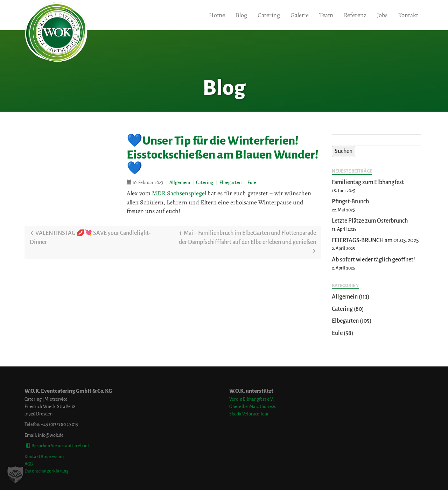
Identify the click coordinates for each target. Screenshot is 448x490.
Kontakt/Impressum (44, 457)
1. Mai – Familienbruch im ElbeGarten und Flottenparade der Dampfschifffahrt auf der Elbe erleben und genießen (247, 242)
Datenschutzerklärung (47, 471)
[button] (15, 475)
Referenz (355, 15)
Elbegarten (230, 183)
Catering (269, 15)
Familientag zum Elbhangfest (368, 182)
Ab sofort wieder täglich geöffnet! (373, 260)
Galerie (300, 15)
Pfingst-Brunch (350, 202)
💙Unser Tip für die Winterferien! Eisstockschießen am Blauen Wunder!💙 (223, 155)
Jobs (382, 15)
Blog (241, 15)
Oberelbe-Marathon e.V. (253, 407)
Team (326, 15)
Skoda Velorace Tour (249, 414)
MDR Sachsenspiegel (179, 193)
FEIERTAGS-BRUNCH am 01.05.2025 (375, 240)
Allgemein (180, 183)
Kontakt (408, 15)
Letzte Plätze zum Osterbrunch (370, 221)
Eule (252, 183)
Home (217, 15)
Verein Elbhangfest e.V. (251, 399)
